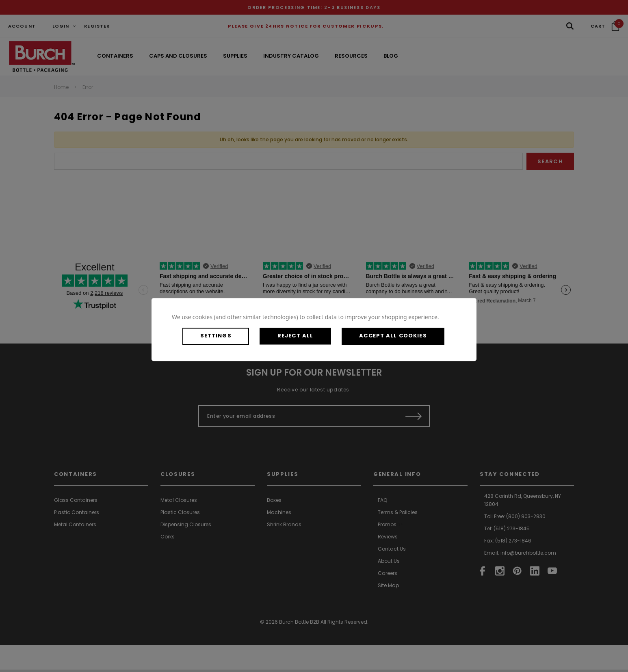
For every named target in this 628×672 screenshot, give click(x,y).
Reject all (303, 336)
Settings (219, 336)
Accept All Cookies (406, 336)
